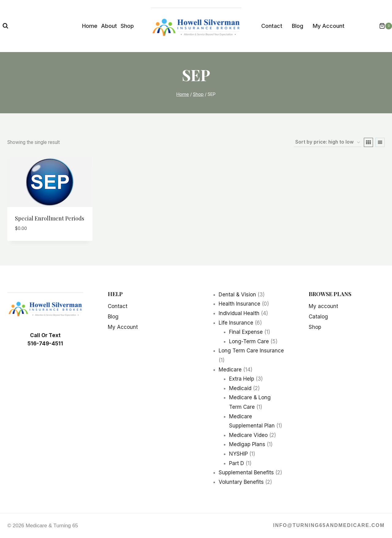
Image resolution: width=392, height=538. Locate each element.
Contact (272, 26)
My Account (329, 26)
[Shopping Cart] (383, 26)
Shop (127, 26)
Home (90, 26)
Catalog (318, 317)
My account (323, 306)
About (109, 26)
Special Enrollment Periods (50, 218)
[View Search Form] (5, 26)
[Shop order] (328, 142)
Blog (298, 26)
